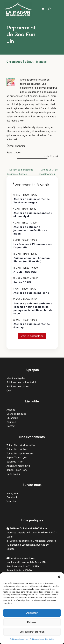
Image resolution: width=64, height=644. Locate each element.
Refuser (32, 622)
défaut (29, 62)
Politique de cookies (19, 639)
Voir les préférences (32, 632)
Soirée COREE (23, 282)
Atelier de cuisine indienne (31, 293)
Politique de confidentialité (42, 639)
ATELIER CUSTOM (25, 272)
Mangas (41, 62)
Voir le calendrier (32, 336)
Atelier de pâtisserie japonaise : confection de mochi (30, 230)
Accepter (32, 613)
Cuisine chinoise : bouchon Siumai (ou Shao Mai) (32, 260)
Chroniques (14, 62)
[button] (59, 577)
